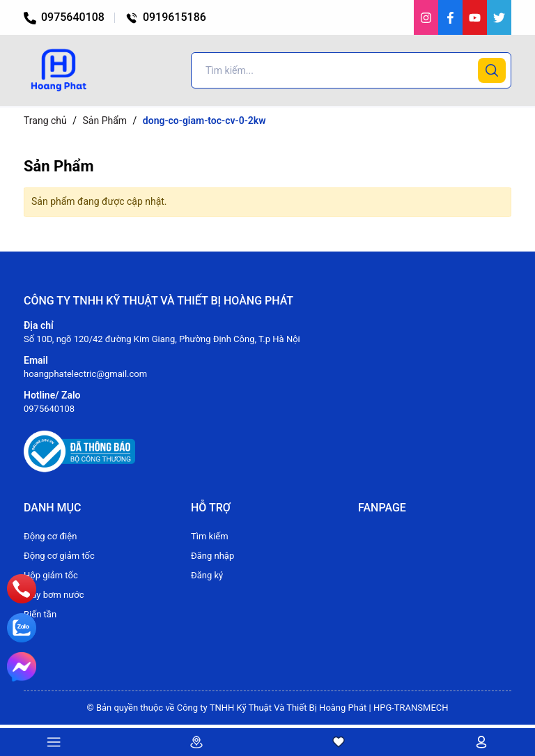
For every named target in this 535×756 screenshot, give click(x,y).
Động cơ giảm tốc (59, 556)
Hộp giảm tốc (51, 575)
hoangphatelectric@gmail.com (85, 374)
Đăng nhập (212, 556)
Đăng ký (207, 575)
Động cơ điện (50, 536)
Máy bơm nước (54, 595)
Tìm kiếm (210, 536)
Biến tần (40, 614)
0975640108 (64, 17)
